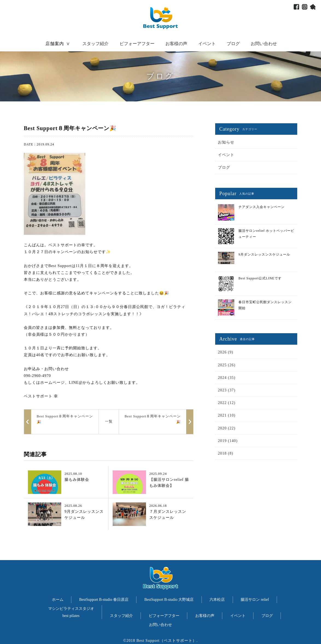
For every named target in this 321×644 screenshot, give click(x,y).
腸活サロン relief (255, 600)
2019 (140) (228, 441)
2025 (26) (227, 365)
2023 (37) (227, 390)
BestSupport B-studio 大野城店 (169, 600)
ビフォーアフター (137, 44)
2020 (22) (227, 428)
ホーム (58, 600)
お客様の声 (176, 44)
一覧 (109, 421)
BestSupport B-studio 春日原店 (104, 600)
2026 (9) (226, 352)
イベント (207, 44)
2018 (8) (226, 453)
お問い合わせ (264, 44)
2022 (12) (227, 403)
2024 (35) (227, 378)
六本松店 (217, 600)
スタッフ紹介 (95, 44)
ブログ (233, 44)
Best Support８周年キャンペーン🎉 (153, 419)
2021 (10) (227, 415)
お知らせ (226, 142)
